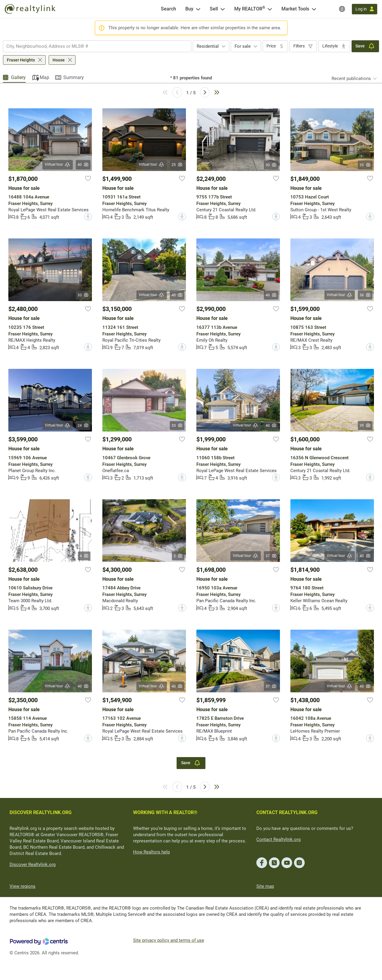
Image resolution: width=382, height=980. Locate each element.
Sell (214, 9)
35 (365, 165)
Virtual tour (58, 165)
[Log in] (365, 9)
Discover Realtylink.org (33, 865)
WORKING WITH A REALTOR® (165, 812)
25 (177, 165)
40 (83, 165)
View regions (23, 886)
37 (271, 556)
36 (365, 295)
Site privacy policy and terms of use (169, 940)
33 (83, 295)
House (59, 60)
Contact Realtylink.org (278, 839)
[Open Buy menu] (198, 9)
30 (271, 165)
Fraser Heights (21, 60)
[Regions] (342, 9)
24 (83, 426)
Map (44, 77)
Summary (74, 77)
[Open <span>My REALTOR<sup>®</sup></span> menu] (270, 9)
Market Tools (295, 9)
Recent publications (351, 78)
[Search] (168, 9)
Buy (189, 9)
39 (365, 426)
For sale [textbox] (243, 46)
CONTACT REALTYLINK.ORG (287, 812)
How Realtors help (151, 852)
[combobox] (97, 46)
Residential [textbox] (208, 46)
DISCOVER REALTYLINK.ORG (41, 812)
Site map (265, 886)
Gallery (18, 77)
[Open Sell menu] (223, 9)
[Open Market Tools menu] (314, 9)
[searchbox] (93, 46)
